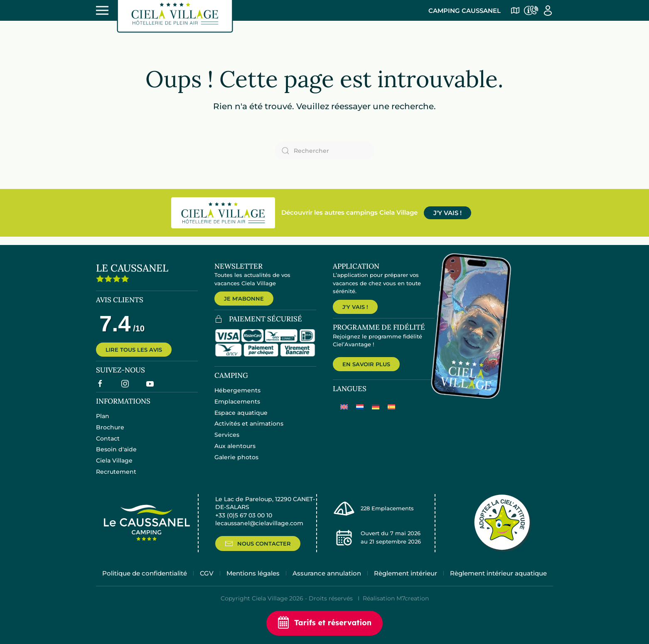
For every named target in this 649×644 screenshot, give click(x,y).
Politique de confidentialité (145, 585)
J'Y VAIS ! (447, 213)
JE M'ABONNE (244, 299)
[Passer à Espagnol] (391, 415)
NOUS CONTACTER (258, 554)
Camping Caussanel (465, 11)
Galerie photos (236, 464)
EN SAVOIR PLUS (366, 372)
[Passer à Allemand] (376, 415)
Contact (108, 445)
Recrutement (116, 478)
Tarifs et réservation (324, 623)
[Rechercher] (324, 151)
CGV (207, 585)
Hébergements (237, 397)
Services (227, 441)
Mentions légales (253, 585)
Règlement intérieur (406, 585)
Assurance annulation (327, 585)
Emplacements (237, 408)
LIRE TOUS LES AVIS (134, 356)
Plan (103, 423)
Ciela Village (114, 467)
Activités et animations (249, 430)
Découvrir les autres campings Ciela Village (349, 212)
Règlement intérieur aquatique (498, 585)
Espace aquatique (241, 419)
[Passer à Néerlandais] (360, 415)
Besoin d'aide (116, 456)
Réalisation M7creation (396, 611)
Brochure (110, 434)
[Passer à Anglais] (344, 415)
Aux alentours (235, 453)
